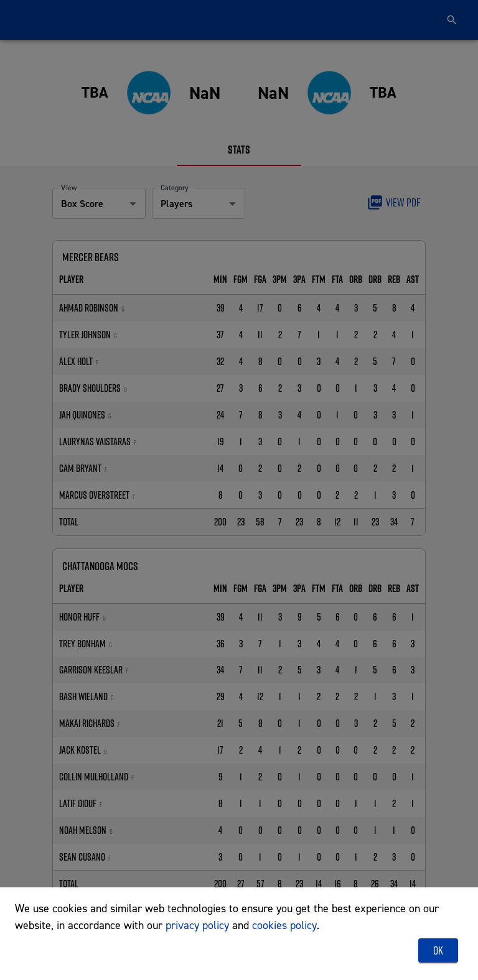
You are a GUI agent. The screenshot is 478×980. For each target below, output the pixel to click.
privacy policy (197, 925)
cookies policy (284, 925)
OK (438, 951)
